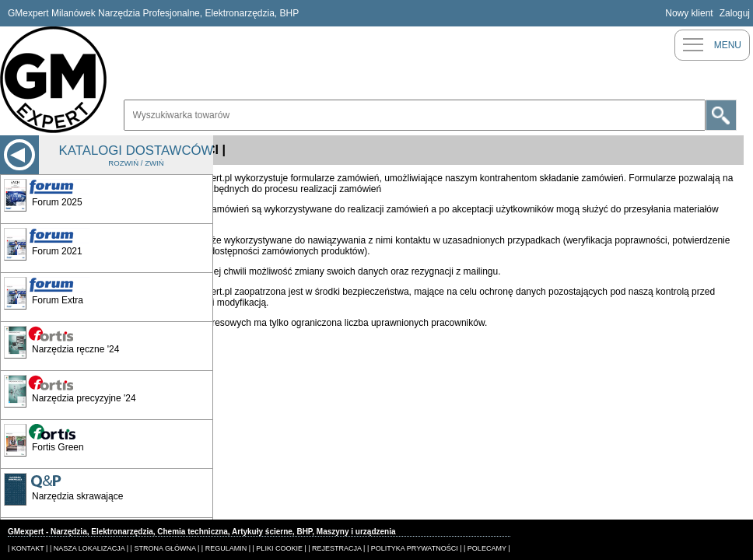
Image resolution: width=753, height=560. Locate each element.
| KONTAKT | (28, 548)
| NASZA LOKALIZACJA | (89, 548)
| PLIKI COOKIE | (280, 548)
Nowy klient (689, 13)
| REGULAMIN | (226, 548)
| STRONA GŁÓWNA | (165, 548)
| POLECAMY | (487, 548)
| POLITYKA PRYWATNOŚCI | (415, 548)
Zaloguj (735, 13)
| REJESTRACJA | (336, 548)
